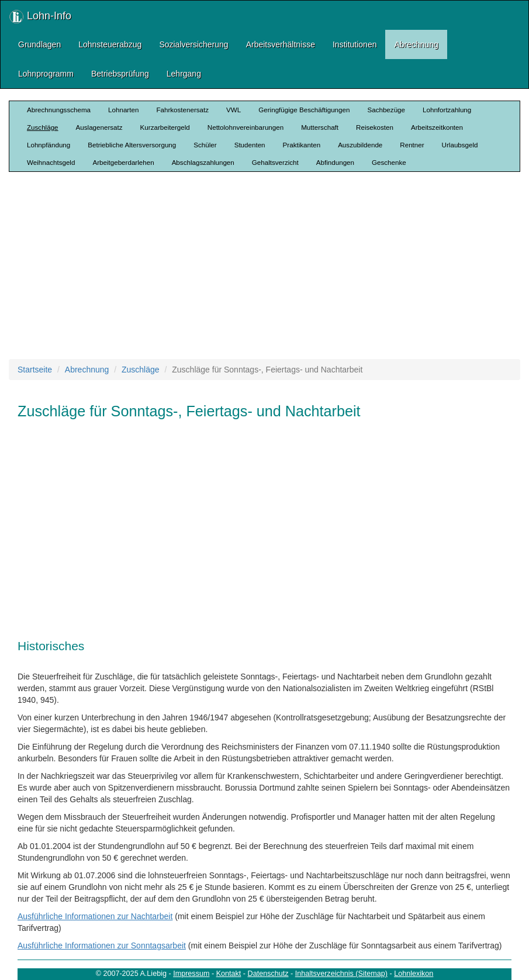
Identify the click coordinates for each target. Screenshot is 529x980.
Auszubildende (360, 145)
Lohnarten (123, 110)
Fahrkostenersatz (182, 110)
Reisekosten (375, 127)
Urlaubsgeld (460, 145)
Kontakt (229, 974)
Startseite (35, 370)
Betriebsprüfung (120, 74)
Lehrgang (184, 74)
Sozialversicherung (193, 44)
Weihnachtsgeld (51, 162)
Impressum (191, 974)
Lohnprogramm (46, 74)
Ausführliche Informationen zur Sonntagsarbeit (102, 946)
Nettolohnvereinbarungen (246, 127)
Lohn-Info (40, 17)
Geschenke (389, 162)
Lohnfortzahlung (447, 110)
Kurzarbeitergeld (165, 127)
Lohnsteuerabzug (110, 44)
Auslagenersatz (99, 127)
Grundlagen (39, 44)
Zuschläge (43, 127)
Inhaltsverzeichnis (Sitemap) (341, 974)
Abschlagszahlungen (203, 162)
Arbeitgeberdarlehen (123, 162)
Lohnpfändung (49, 145)
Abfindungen (335, 162)
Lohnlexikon (414, 974)
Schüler (205, 145)
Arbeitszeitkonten (437, 127)
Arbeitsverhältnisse (281, 44)
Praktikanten (302, 145)
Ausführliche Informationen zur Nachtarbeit (95, 916)
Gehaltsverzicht (275, 162)
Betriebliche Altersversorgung (132, 145)
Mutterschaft (320, 127)
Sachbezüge (386, 110)
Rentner (412, 145)
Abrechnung (416, 44)
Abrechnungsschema (59, 110)
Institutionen (355, 44)
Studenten (250, 145)
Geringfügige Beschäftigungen (304, 110)
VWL (234, 110)
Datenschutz (268, 974)
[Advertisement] (269, 265)
